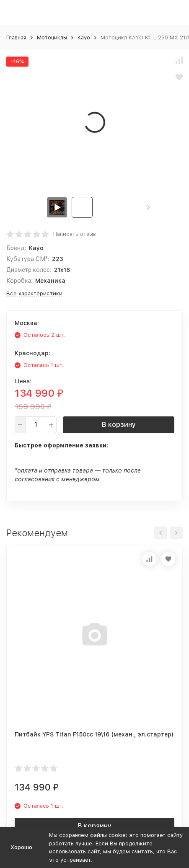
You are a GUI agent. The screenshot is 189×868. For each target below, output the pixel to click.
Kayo (84, 37)
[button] (149, 207)
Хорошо (21, 847)
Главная (16, 37)
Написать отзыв (75, 234)
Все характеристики (34, 293)
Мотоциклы (52, 37)
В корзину (119, 425)
